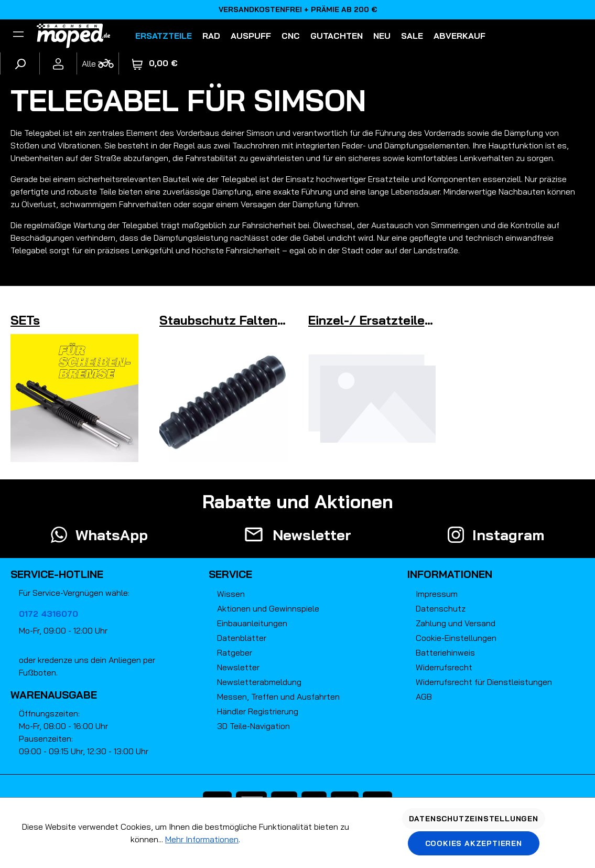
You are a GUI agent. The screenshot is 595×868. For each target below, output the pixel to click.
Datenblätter (242, 638)
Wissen (231, 594)
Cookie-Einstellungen (456, 638)
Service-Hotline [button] (57, 574)
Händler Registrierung (258, 711)
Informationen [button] (450, 574)
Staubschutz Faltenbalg (231, 320)
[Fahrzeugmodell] (98, 63)
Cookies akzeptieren (474, 843)
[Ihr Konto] (58, 63)
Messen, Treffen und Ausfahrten (278, 696)
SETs (25, 320)
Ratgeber (235, 652)
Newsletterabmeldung (259, 682)
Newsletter (238, 667)
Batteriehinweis (445, 652)
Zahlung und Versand (456, 623)
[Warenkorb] (155, 63)
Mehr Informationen (202, 839)
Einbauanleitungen (252, 623)
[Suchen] (20, 63)
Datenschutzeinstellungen (474, 819)
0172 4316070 (48, 614)
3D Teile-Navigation (253, 726)
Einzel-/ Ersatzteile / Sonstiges (404, 320)
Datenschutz (441, 608)
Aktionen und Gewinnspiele (268, 608)
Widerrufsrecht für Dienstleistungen (484, 682)
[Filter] (18, 36)
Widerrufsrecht (444, 667)
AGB (424, 696)
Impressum (437, 594)
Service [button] (230, 574)
